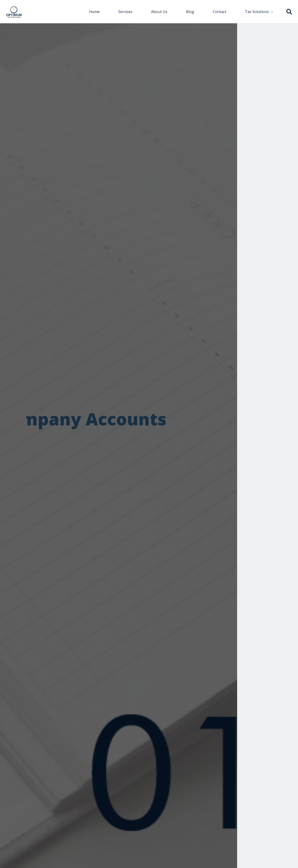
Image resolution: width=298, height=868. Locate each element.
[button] (289, 12)
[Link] (14, 12)
